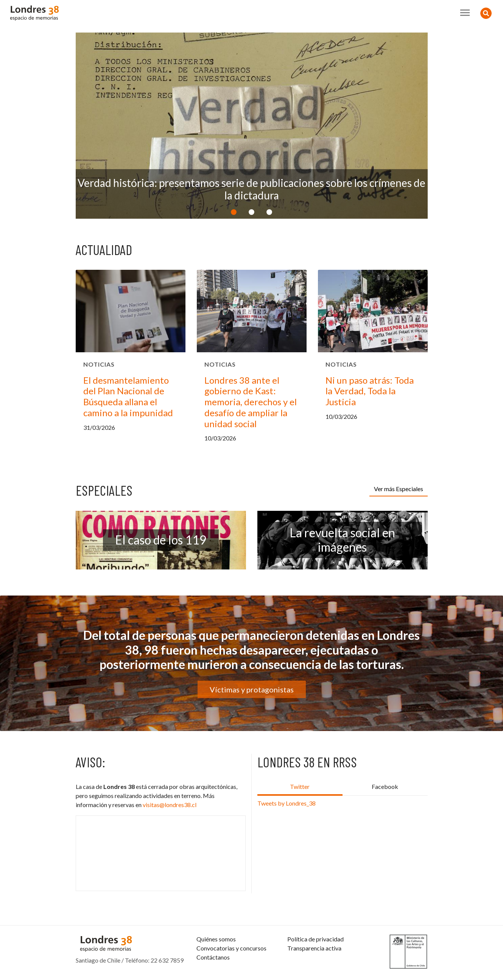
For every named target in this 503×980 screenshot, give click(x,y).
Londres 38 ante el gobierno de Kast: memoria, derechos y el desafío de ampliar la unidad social (251, 402)
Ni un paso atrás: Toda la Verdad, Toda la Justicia (370, 391)
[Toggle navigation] (465, 13)
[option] (252, 126)
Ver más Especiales (399, 489)
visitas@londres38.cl (170, 805)
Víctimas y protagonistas (252, 689)
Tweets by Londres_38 (287, 803)
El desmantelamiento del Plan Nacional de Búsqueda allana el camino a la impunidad (128, 396)
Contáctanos (213, 957)
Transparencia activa (314, 948)
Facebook (385, 786)
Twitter (300, 786)
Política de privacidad (315, 939)
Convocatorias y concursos (231, 948)
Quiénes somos (216, 939)
